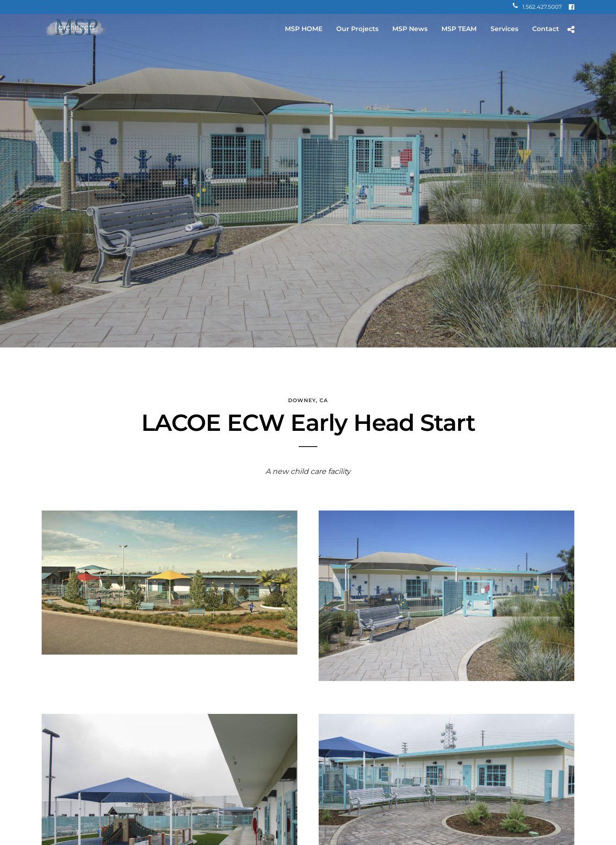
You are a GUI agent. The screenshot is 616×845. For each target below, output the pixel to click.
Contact (546, 29)
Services (504, 29)
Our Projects (357, 29)
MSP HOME (304, 29)
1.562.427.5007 (537, 7)
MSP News (410, 29)
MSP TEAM (459, 29)
